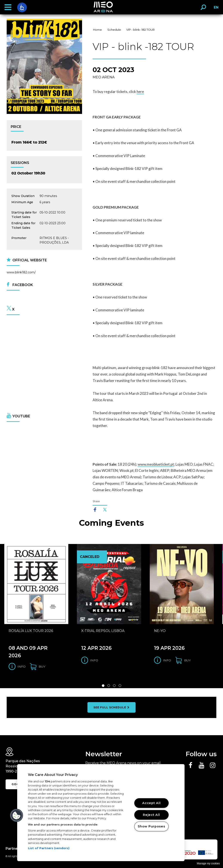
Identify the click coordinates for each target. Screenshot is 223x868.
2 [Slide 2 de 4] (109, 686)
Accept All (151, 803)
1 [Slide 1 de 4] (103, 686)
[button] (8, 7)
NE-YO (160, 631)
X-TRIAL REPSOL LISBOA (103, 631)
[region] (101, 813)
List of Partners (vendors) (49, 848)
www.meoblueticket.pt (156, 464)
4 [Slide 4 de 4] (120, 686)
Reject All (151, 815)
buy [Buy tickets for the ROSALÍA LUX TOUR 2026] (42, 667)
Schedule (114, 30)
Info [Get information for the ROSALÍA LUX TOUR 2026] (21, 667)
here (140, 92)
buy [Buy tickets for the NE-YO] (187, 660)
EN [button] (215, 9)
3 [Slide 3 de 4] (114, 686)
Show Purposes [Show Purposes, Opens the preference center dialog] (151, 826)
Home (97, 30)
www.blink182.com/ (21, 272)
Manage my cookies (208, 863)
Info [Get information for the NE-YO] (167, 660)
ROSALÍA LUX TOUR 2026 (31, 631)
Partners (13, 849)
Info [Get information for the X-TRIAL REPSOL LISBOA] (94, 660)
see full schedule (111, 707)
